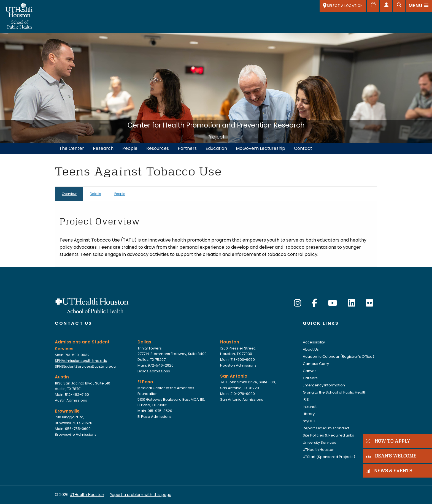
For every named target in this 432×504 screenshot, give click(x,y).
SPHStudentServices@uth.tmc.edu (85, 366)
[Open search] (399, 6)
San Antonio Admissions (242, 399)
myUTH (309, 421)
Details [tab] (95, 194)
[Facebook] (314, 303)
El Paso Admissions (155, 417)
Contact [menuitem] (303, 148)
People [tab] (120, 194)
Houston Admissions (238, 365)
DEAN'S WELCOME (391, 456)
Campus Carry (316, 364)
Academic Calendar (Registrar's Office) (338, 357)
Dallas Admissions (154, 371)
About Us (311, 349)
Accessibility (314, 342)
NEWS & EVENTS (389, 471)
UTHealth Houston (319, 450)
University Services (319, 442)
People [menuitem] (130, 148)
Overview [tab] (69, 194)
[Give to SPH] (373, 6)
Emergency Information (324, 385)
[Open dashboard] (386, 6)
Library (309, 414)
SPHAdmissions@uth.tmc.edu (81, 361)
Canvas (310, 371)
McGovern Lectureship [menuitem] (260, 148)
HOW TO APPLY (388, 441)
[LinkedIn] (352, 303)
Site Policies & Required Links (328, 435)
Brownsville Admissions (76, 434)
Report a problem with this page (141, 495)
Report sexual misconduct (326, 428)
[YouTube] (333, 303)
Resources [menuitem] (158, 148)
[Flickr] (369, 303)
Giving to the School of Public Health (335, 392)
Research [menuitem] (103, 148)
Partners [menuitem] (187, 148)
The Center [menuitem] (72, 148)
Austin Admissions (71, 400)
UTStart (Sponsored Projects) (329, 457)
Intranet (310, 407)
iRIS (306, 399)
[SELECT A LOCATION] (343, 6)
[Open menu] (419, 6)
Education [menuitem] (216, 148)
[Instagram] (298, 303)
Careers (310, 378)
